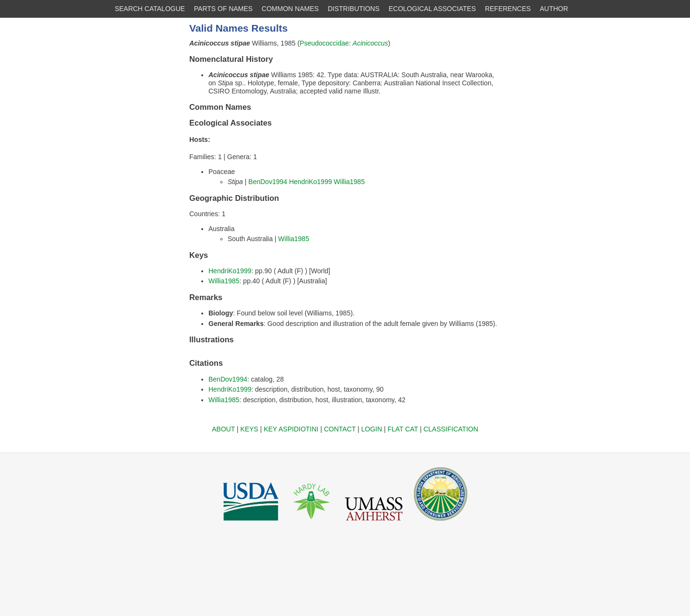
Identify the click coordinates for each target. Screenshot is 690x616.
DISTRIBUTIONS (354, 9)
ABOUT (223, 429)
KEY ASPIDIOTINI (291, 429)
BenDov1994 (268, 182)
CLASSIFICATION (451, 429)
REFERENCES (508, 9)
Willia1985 (350, 182)
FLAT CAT (403, 429)
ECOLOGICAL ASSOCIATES (432, 9)
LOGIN (372, 429)
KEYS (249, 429)
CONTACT (340, 429)
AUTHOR (554, 9)
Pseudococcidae (324, 43)
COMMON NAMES (290, 9)
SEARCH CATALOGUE (150, 9)
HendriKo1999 (310, 182)
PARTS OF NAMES (223, 9)
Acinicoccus (370, 43)
